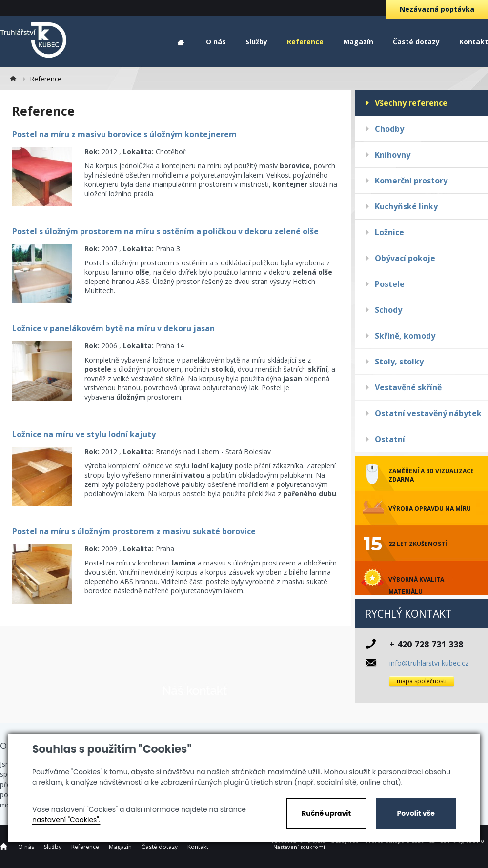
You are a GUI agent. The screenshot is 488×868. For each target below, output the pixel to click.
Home (181, 43)
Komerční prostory (411, 181)
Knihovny (393, 155)
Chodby (389, 129)
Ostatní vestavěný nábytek (428, 413)
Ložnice (389, 232)
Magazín (358, 42)
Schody (388, 310)
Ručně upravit (326, 813)
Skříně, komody (405, 336)
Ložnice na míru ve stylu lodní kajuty (84, 434)
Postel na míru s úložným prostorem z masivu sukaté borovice (134, 531)
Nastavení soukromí (299, 847)
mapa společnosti (422, 681)
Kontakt (474, 42)
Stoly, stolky (399, 362)
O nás (216, 42)
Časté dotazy (416, 42)
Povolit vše (416, 813)
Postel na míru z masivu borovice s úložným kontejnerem (124, 134)
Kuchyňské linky (406, 206)
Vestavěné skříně (408, 387)
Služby (256, 42)
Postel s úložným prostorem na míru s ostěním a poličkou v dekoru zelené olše (165, 231)
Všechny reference (411, 103)
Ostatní (390, 439)
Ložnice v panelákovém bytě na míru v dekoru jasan (113, 328)
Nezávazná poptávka (437, 9)
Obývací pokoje (405, 258)
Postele (390, 284)
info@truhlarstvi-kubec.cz (429, 663)
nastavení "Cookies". (66, 820)
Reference (305, 42)
